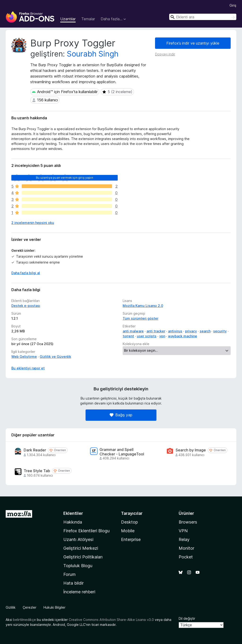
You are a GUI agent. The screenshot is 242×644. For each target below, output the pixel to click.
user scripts (147, 336)
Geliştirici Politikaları (83, 557)
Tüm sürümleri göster (140, 318)
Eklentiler (73, 513)
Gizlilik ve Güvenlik (55, 357)
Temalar (88, 19)
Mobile (128, 531)
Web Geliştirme (24, 357)
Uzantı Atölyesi (78, 539)
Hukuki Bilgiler (54, 607)
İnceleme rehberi (79, 592)
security (220, 331)
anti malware (133, 331)
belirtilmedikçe (24, 620)
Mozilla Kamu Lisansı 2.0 (143, 306)
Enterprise (131, 539)
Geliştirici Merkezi (81, 548)
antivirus (175, 331)
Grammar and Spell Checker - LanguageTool (122, 452)
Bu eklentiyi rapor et (28, 368)
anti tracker (156, 331)
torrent (128, 336)
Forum (69, 574)
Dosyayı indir (165, 54)
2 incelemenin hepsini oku (33, 223)
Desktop (129, 522)
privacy (191, 331)
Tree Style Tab (37, 471)
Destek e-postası (26, 306)
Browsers (188, 522)
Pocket (186, 557)
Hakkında (73, 522)
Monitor (186, 548)
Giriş (233, 5)
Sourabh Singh (93, 54)
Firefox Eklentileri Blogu (86, 531)
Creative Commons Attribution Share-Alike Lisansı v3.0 (111, 620)
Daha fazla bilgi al (26, 273)
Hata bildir (73, 583)
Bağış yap (121, 415)
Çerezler (30, 607)
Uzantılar (68, 19)
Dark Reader (35, 450)
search (205, 331)
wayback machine (183, 336)
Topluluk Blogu (78, 566)
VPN (183, 531)
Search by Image (191, 450)
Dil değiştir (187, 618)
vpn (162, 336)
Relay (184, 539)
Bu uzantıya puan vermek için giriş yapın (64, 178)
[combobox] (203, 17)
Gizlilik (11, 607)
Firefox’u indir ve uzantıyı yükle (193, 43)
